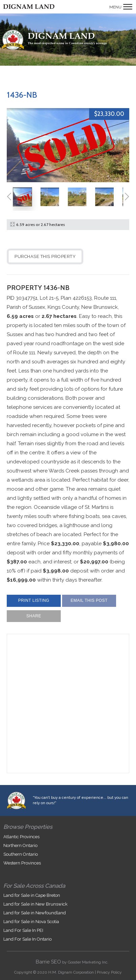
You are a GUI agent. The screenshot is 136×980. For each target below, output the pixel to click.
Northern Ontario (20, 845)
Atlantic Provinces (21, 837)
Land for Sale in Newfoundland (35, 913)
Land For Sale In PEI (23, 930)
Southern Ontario (21, 854)
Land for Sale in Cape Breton (32, 895)
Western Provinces (22, 863)
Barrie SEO (48, 962)
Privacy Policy (109, 972)
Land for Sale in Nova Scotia (31, 922)
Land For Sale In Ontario (28, 939)
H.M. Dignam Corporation (71, 972)
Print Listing (34, 600)
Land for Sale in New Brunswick (35, 904)
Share (34, 616)
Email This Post (89, 600)
